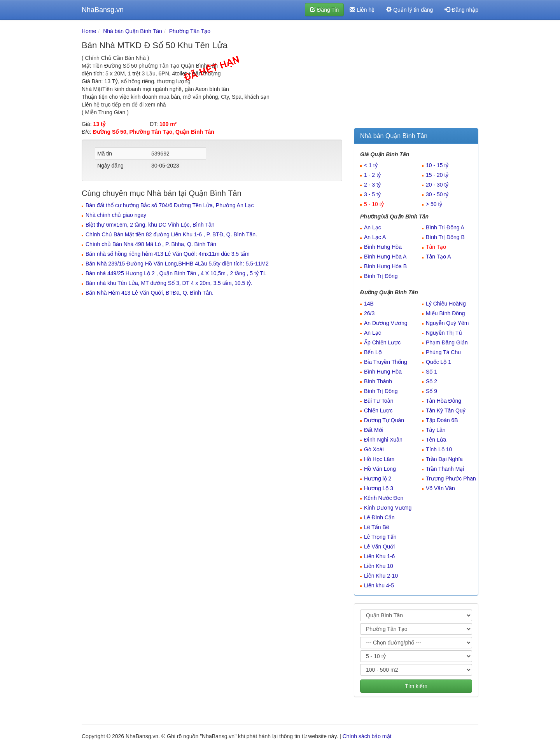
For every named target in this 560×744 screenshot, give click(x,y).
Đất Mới (374, 430)
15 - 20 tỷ (437, 175)
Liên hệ (362, 10)
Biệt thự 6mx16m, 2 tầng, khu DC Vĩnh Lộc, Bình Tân (150, 225)
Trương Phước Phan (451, 479)
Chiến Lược (378, 410)
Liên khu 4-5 (379, 585)
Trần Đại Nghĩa (444, 459)
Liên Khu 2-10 (381, 576)
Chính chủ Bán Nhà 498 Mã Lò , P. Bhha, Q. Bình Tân (151, 244)
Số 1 (431, 372)
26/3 (369, 313)
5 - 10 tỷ (374, 204)
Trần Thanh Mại (445, 469)
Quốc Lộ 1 (438, 362)
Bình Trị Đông (381, 276)
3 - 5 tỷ (372, 194)
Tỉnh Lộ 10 (439, 449)
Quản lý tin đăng (409, 10)
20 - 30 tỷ (437, 185)
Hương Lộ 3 (379, 488)
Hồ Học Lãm (379, 459)
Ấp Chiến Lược (382, 342)
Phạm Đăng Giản (447, 342)
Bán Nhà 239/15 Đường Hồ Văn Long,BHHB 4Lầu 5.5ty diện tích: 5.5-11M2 (177, 264)
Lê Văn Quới (379, 547)
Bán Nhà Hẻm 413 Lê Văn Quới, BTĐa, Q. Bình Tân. (150, 293)
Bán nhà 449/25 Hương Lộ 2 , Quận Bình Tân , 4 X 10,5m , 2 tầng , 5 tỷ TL (176, 273)
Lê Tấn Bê (377, 527)
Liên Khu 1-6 (379, 556)
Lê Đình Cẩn (379, 517)
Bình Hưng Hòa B (385, 266)
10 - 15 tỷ (437, 165)
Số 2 (431, 381)
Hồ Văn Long (380, 469)
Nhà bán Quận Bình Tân (133, 31)
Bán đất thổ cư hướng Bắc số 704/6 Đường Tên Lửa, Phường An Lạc (170, 205)
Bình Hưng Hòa (383, 247)
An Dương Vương (386, 323)
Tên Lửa (436, 440)
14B (369, 304)
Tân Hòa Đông (444, 401)
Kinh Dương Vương (388, 508)
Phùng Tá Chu (443, 352)
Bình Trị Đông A (445, 227)
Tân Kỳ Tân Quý (446, 410)
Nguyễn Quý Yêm (447, 323)
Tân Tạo (436, 247)
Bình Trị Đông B (445, 237)
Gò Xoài (374, 449)
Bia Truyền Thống (386, 362)
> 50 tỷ (434, 204)
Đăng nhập (461, 10)
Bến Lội (373, 352)
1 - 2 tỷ (372, 175)
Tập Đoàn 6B (442, 420)
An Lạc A (375, 237)
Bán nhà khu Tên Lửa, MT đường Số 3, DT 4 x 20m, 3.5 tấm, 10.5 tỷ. (169, 283)
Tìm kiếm (416, 686)
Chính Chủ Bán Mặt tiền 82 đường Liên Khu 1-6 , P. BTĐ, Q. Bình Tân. (171, 234)
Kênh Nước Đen (384, 498)
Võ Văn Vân (440, 488)
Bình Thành (378, 381)
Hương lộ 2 (378, 479)
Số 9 (431, 391)
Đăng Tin (324, 10)
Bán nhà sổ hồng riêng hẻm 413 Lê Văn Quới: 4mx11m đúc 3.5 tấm (168, 254)
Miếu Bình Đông (445, 313)
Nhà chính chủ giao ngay (116, 215)
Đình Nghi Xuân (383, 440)
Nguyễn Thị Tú (444, 333)
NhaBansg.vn (103, 10)
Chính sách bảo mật (367, 736)
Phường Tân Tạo (190, 31)
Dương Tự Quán (384, 420)
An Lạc (373, 227)
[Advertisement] (416, 76)
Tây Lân (436, 430)
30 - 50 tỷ (437, 194)
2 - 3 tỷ (372, 185)
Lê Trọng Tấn (380, 537)
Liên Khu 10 (379, 566)
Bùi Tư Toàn (379, 401)
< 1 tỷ (371, 165)
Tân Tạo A (438, 257)
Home (89, 31)
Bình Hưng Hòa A (385, 257)
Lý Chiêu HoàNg (446, 304)
